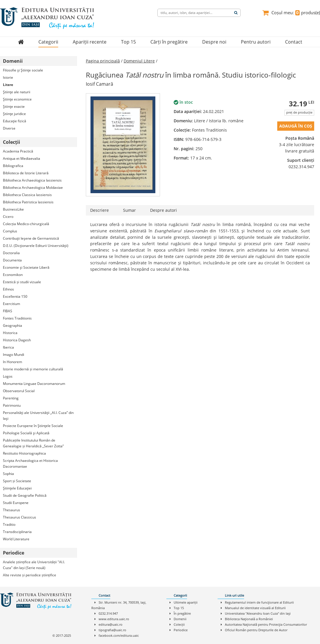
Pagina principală (103, 61)
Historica (10, 333)
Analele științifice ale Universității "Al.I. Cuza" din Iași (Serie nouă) (34, 565)
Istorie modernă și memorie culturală (33, 369)
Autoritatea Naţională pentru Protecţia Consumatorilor (266, 624)
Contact (294, 42)
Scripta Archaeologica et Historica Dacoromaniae (30, 463)
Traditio (9, 524)
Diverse (9, 128)
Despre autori (163, 210)
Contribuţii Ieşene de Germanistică (31, 238)
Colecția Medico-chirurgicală (26, 224)
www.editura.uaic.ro (114, 619)
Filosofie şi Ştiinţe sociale (23, 70)
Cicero (8, 217)
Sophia (8, 474)
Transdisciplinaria (17, 532)
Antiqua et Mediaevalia (22, 158)
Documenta (12, 260)
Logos (8, 376)
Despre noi (214, 42)
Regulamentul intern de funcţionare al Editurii (259, 602)
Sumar (129, 210)
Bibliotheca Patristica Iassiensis (28, 202)
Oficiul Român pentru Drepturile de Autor (256, 630)
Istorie (8, 77)
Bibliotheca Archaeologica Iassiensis (32, 180)
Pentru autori (256, 42)
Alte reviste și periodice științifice (30, 575)
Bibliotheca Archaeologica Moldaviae (33, 188)
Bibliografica (13, 166)
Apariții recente (90, 42)
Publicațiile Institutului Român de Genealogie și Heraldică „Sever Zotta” (33, 443)
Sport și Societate (17, 481)
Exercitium (11, 304)
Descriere (99, 210)
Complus (10, 231)
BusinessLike (13, 209)
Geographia (13, 325)
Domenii (180, 619)
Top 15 (128, 42)
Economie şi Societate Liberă (26, 267)
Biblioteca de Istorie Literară (26, 173)
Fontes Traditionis (17, 318)
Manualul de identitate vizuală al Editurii (255, 608)
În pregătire (182, 613)
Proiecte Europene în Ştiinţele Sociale (33, 426)
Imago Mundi (14, 355)
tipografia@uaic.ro (112, 630)
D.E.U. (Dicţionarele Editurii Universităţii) (36, 246)
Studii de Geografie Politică (25, 495)
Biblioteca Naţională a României (249, 619)
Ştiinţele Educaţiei (17, 488)
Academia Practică (18, 151)
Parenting (11, 398)
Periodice (181, 630)
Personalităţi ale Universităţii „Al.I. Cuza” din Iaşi (38, 416)
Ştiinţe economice (17, 99)
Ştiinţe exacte (14, 106)
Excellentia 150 (15, 296)
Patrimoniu (12, 405)
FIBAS (8, 311)
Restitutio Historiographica (24, 453)
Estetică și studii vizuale (22, 282)
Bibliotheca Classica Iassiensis (27, 195)
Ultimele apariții (186, 602)
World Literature (16, 539)
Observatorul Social (19, 391)
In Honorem (13, 362)
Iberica (8, 347)
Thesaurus (11, 510)
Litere (8, 85)
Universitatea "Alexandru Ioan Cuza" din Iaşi (258, 613)
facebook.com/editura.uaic (119, 635)
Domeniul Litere (139, 61)
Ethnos (8, 289)
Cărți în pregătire (169, 42)
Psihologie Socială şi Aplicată (26, 433)
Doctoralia (11, 253)
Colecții (179, 624)
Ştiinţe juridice (14, 114)
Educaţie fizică (15, 121)
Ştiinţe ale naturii (17, 92)
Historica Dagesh (17, 340)
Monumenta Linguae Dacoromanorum (34, 384)
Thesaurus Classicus (19, 517)
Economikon (13, 275)
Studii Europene (16, 503)
